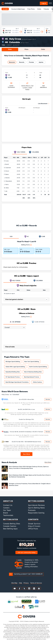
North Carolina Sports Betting (38, 367)
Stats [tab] (10, 49)
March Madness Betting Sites (33, 372)
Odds (39, 9)
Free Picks (31, 9)
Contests (33, 519)
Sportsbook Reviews (36, 505)
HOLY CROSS (15, 281)
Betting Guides (36, 501)
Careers (6, 508)
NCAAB (5, 9)
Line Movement (43, 104)
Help (20, 583)
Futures (46, 9)
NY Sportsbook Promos (13, 377)
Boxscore (12, 62)
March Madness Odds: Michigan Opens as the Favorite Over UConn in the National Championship (30, 476)
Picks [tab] (26, 49)
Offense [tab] (15, 322)
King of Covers (34, 526)
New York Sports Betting (32, 361)
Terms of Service (36, 583)
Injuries (41, 62)
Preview (31, 62)
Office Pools (33, 529)
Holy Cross (15, 39)
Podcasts (32, 510)
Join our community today (26, 552)
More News (48, 462)
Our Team (7, 510)
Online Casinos (37, 382)
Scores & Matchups (18, 9)
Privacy (26, 583)
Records (22, 62)
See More (27, 454)
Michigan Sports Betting (13, 361)
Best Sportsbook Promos (32, 377)
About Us (8, 501)
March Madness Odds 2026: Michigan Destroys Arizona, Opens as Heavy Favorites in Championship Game (29, 467)
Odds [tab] (43, 49)
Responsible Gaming (36, 513)
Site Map (14, 583)
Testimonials (8, 515)
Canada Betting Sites (12, 524)
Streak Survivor (34, 524)
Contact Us (8, 505)
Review (48, 399)
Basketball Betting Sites (13, 372)
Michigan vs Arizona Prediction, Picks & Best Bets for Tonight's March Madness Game (30, 484)
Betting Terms (27, 245)
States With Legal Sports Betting (15, 367)
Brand (5, 513)
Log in (44, 3)
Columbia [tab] (34, 152)
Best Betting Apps (10, 529)
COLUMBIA (38, 281)
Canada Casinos (10, 526)
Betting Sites (11, 519)
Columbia (15, 42)
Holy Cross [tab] (20, 152)
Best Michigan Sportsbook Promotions (17, 382)
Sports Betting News (36, 508)
